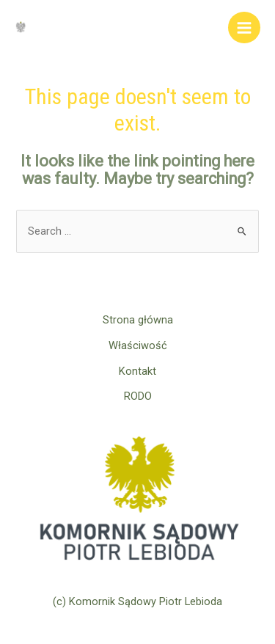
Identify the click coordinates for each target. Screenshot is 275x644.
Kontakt (137, 371)
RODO (138, 396)
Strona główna (138, 320)
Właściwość (138, 345)
